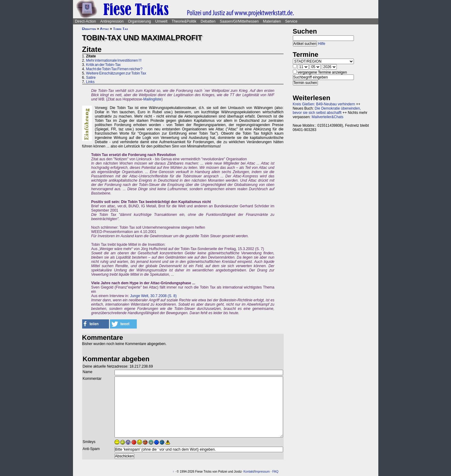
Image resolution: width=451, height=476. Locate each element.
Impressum (262, 472)
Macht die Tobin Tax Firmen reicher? (114, 69)
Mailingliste (152, 99)
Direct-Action (86, 21)
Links (90, 82)
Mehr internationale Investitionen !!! (114, 60)
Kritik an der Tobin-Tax (104, 65)
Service (291, 21)
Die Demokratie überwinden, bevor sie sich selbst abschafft (327, 111)
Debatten (208, 21)
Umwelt (161, 21)
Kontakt (249, 472)
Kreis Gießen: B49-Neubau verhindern (324, 104)
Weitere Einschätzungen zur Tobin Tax (116, 73)
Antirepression (112, 21)
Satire (91, 78)
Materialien (272, 21)
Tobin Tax (120, 29)
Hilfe (322, 44)
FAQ (275, 472)
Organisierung (139, 21)
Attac (104, 29)
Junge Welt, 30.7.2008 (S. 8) (153, 296)
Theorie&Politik (184, 21)
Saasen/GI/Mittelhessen (239, 21)
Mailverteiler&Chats (328, 117)
